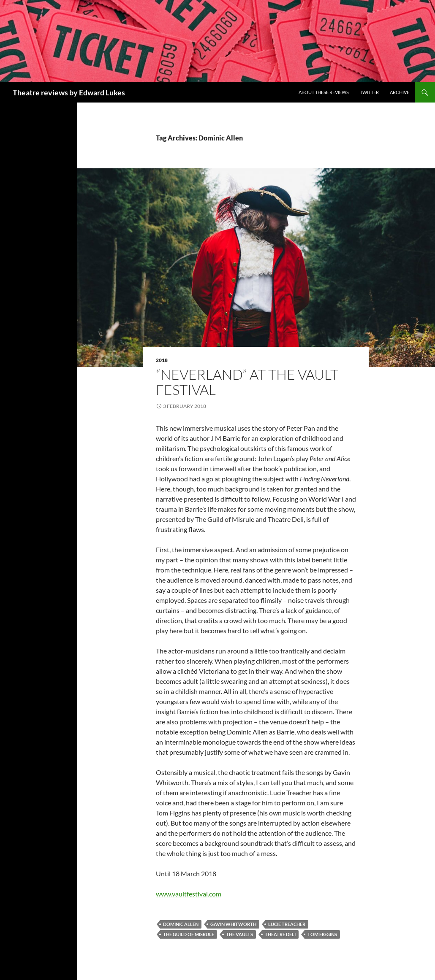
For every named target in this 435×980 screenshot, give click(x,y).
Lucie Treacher (287, 924)
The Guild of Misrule (189, 934)
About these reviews (324, 92)
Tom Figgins (322, 934)
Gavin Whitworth (233, 924)
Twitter (369, 92)
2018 (162, 360)
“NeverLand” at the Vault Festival (247, 382)
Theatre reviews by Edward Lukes (69, 92)
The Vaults (239, 934)
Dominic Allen (181, 924)
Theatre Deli (280, 934)
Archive (400, 92)
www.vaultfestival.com (189, 894)
